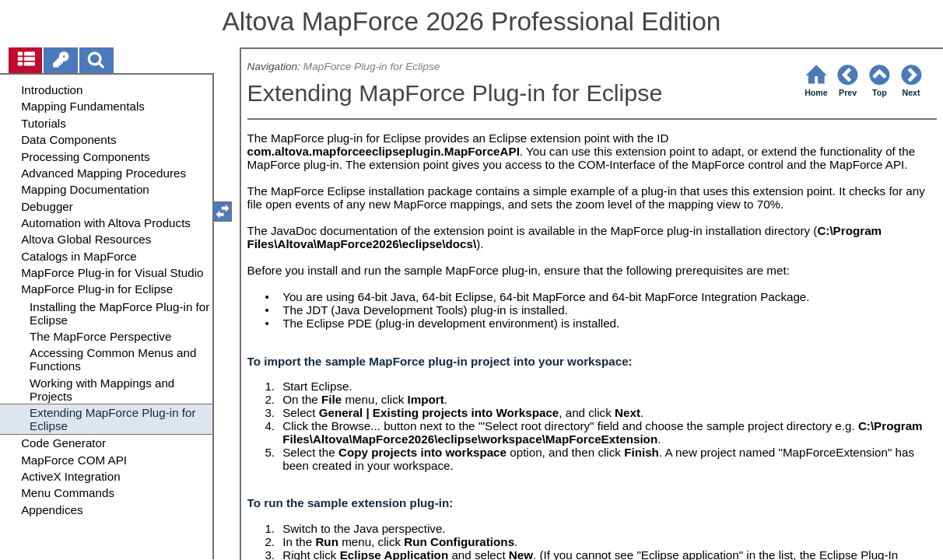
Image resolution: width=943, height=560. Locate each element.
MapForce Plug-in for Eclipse (372, 66)
